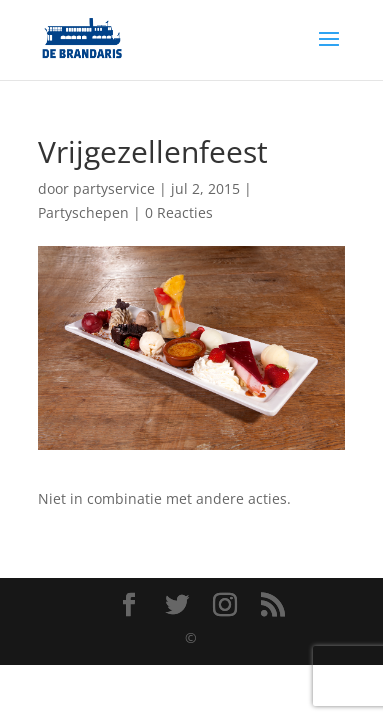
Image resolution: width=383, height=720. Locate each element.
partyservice (114, 188)
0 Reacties (179, 212)
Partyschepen (83, 212)
